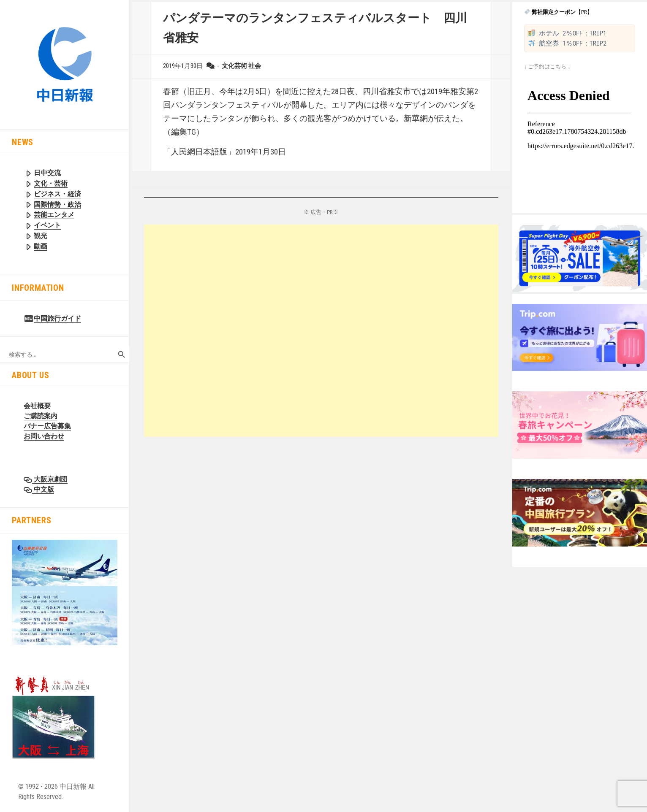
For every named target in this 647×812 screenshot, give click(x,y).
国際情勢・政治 (57, 204)
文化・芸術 (51, 183)
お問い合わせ (44, 436)
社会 (255, 66)
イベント (47, 225)
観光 (41, 236)
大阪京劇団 (50, 479)
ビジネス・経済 (57, 194)
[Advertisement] (321, 331)
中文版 (43, 489)
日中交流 (47, 173)
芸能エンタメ (54, 215)
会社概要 (37, 406)
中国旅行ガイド (57, 318)
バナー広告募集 (47, 426)
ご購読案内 (41, 416)
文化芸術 (234, 66)
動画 (41, 246)
